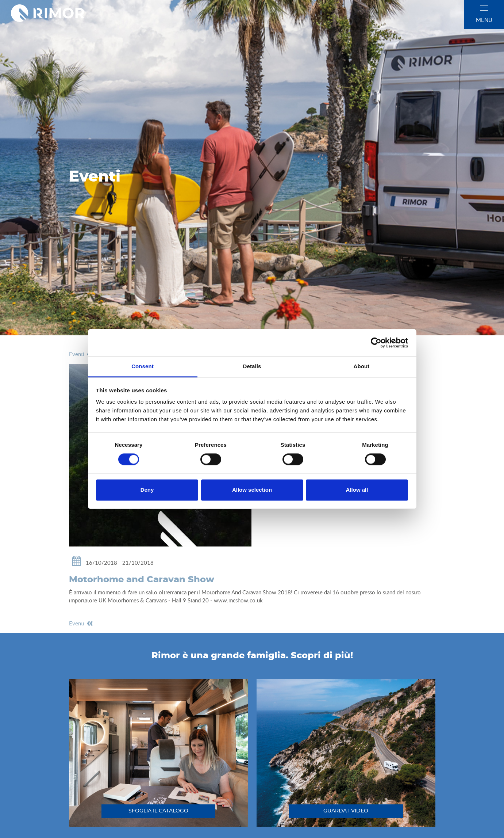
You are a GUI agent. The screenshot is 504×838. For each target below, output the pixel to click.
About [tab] (362, 366)
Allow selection (252, 490)
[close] (484, 8)
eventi (81, 354)
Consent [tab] (143, 366)
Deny (147, 490)
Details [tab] (252, 366)
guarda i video (346, 811)
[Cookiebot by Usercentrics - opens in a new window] (376, 343)
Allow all (357, 490)
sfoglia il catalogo (158, 811)
